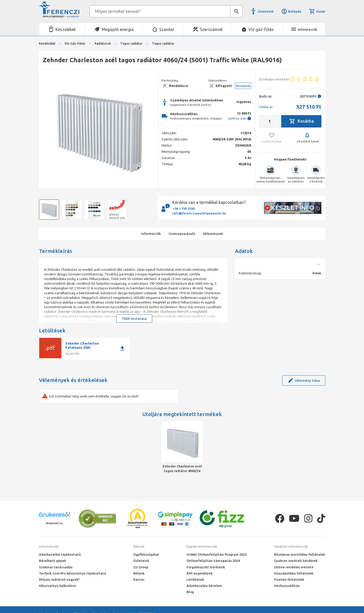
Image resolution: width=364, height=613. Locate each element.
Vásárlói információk (291, 546)
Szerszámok (211, 29)
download (122, 348)
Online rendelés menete (294, 567)
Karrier (139, 579)
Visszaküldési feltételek (294, 573)
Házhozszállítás (287, 586)
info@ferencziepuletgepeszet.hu (199, 213)
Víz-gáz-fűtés (261, 29)
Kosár (317, 11)
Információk (49, 546)
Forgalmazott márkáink (206, 567)
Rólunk (139, 546)
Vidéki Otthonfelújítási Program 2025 (217, 554)
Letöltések (195, 579)
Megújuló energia (118, 29)
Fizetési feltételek (289, 579)
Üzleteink (266, 11)
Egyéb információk (202, 546)
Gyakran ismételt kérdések (296, 561)
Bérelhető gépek (52, 561)
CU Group (141, 567)
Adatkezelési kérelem (204, 586)
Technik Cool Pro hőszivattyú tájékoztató (72, 573)
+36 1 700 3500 (184, 209)
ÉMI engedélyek (200, 573)
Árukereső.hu (54, 523)
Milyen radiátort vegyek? (59, 579)
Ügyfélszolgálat (146, 554)
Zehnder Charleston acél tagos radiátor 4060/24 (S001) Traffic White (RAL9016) (182, 469)
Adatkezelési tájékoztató (60, 554)
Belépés (291, 11)
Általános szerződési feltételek (300, 554)
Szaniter (167, 29)
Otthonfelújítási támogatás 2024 (213, 561)
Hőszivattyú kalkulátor (58, 586)
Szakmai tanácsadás (56, 567)
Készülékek (66, 29)
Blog (190, 592)
